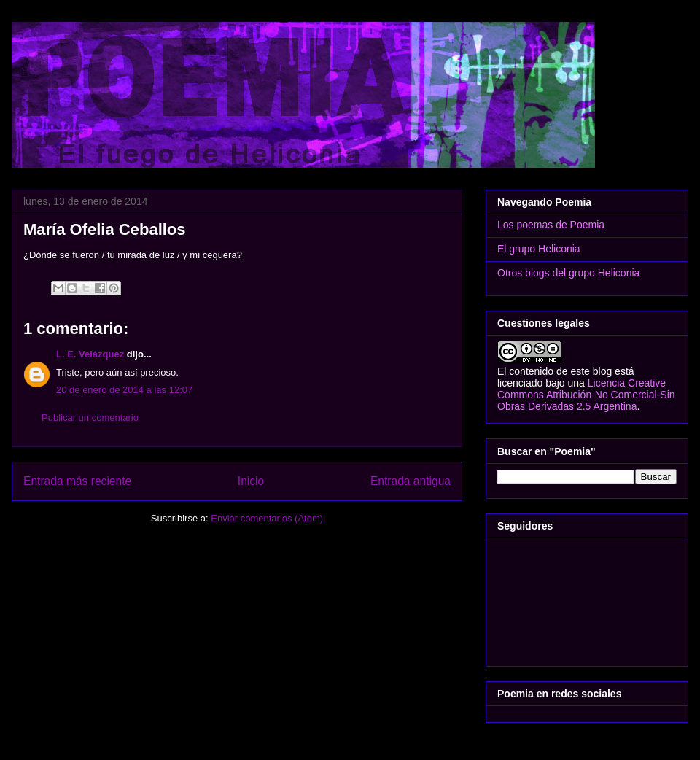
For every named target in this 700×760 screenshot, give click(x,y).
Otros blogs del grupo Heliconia (568, 273)
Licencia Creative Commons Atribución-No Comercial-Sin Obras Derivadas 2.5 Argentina (586, 395)
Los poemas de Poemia (551, 225)
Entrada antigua (411, 481)
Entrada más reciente (77, 481)
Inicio (251, 481)
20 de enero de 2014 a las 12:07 (124, 390)
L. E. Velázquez (90, 354)
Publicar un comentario (90, 418)
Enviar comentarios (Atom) (267, 518)
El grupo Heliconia (539, 249)
